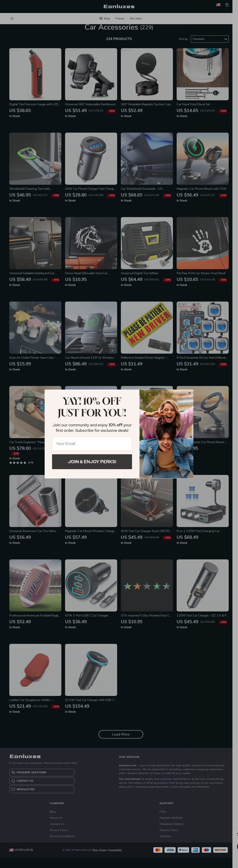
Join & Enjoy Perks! (92, 462)
